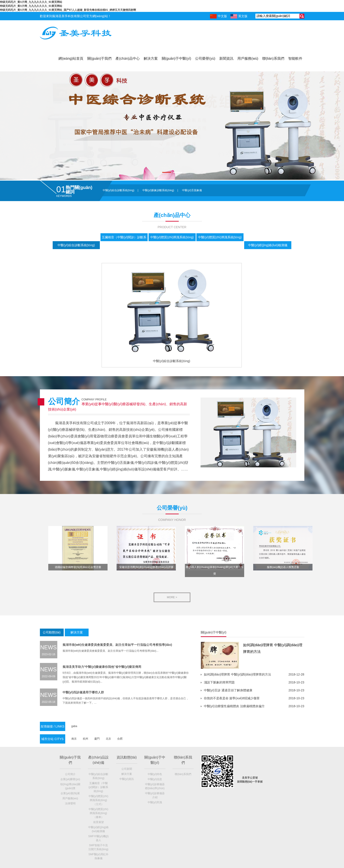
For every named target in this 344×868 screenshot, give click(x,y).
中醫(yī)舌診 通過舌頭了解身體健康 (228, 690)
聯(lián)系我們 (273, 58)
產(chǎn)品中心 (127, 58)
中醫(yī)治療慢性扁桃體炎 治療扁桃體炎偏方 (234, 706)
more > (172, 597)
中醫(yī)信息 (155, 779)
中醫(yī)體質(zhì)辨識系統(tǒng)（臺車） (98, 813)
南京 (74, 739)
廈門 (97, 739)
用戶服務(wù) (248, 58)
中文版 (218, 16)
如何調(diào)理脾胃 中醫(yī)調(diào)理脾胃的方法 (238, 674)
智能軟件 (295, 58)
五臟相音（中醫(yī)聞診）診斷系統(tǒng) (98, 787)
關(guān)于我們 (99, 58)
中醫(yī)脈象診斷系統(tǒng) (158, 190)
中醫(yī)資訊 (127, 779)
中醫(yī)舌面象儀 (192, 190)
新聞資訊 (226, 58)
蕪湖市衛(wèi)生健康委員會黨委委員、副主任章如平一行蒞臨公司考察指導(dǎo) (117, 645)
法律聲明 (70, 803)
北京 (108, 739)
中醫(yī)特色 (155, 774)
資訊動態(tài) (127, 757)
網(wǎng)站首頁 (71, 58)
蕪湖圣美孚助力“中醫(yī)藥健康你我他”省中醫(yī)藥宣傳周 (102, 667)
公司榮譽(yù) (205, 58)
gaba (74, 726)
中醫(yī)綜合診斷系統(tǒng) (119, 190)
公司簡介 (70, 774)
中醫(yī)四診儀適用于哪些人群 (83, 692)
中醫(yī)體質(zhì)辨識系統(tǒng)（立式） (98, 800)
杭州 (86, 739)
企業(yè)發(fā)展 (70, 793)
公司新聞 (127, 769)
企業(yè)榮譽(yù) (70, 779)
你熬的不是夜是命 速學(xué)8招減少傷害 (232, 698)
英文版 (239, 16)
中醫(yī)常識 (155, 802)
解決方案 (151, 58)
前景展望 (99, 822)
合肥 (120, 739)
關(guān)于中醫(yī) (176, 58)
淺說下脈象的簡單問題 (219, 682)
